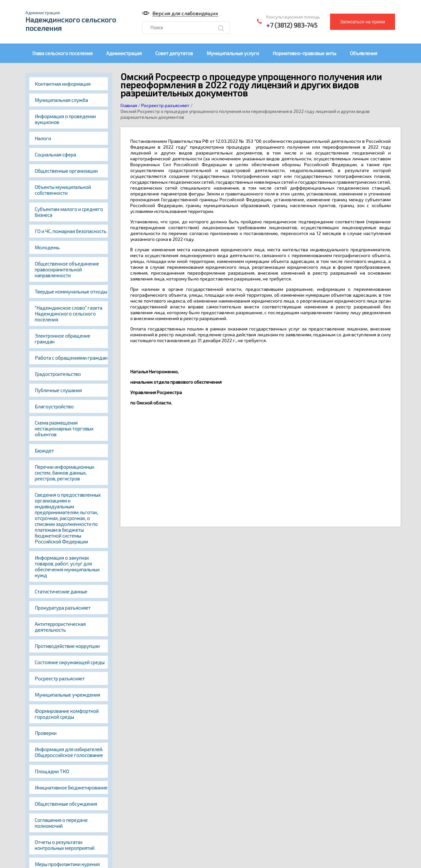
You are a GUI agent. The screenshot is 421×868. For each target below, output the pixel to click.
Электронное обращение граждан (63, 339)
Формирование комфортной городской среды (67, 714)
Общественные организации (66, 171)
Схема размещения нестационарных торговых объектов (64, 428)
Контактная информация (63, 84)
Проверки (46, 733)
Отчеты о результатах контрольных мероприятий (65, 845)
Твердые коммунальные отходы (71, 291)
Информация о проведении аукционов (65, 119)
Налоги (43, 138)
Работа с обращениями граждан (71, 358)
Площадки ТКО (52, 771)
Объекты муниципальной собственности (63, 190)
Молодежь (47, 247)
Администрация (124, 53)
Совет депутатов (174, 53)
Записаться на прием (363, 22)
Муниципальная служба (61, 100)
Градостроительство (58, 374)
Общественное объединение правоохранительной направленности (67, 269)
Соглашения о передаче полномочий (61, 823)
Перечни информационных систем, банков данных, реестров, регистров (64, 473)
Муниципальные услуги (233, 53)
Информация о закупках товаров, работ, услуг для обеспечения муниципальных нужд (67, 566)
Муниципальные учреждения (67, 695)
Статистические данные (61, 591)
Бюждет (44, 451)
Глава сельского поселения (62, 53)
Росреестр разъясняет (60, 678)
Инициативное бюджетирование (71, 787)
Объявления (364, 53)
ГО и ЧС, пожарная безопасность (71, 231)
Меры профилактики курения (67, 864)
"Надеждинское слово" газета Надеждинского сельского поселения (69, 314)
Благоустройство (54, 406)
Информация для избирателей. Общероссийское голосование (69, 752)
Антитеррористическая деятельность (60, 627)
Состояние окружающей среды (70, 662)
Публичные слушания (58, 390)
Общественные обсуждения (66, 804)
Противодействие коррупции (67, 646)
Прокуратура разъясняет (63, 608)
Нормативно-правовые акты (304, 53)
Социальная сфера (55, 155)
